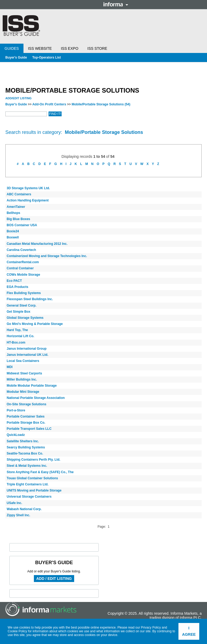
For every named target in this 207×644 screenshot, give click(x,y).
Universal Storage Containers (29, 497)
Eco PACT (14, 281)
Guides (12, 48)
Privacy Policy (151, 628)
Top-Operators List (47, 57)
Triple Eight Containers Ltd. (28, 484)
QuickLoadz (16, 435)
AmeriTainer (16, 207)
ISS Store (97, 48)
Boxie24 (13, 231)
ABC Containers (19, 194)
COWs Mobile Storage (23, 275)
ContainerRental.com (23, 262)
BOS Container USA (22, 225)
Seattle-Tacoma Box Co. (25, 453)
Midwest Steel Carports (24, 373)
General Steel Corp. (21, 306)
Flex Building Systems (24, 293)
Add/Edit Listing (18, 98)
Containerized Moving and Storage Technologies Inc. (47, 256)
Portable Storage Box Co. (26, 423)
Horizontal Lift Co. (20, 336)
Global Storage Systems (25, 318)
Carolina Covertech (21, 250)
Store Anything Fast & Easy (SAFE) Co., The (40, 472)
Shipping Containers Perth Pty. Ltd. (33, 460)
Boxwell (13, 237)
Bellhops (13, 213)
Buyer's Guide (16, 57)
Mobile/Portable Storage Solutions (101, 104)
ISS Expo (69, 48)
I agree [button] (189, 631)
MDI (10, 367)
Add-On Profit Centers (49, 104)
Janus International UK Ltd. (27, 355)
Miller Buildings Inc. (22, 379)
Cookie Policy (17, 631)
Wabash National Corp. (24, 509)
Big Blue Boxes (18, 219)
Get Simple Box (19, 312)
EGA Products (17, 287)
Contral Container (20, 268)
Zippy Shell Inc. (18, 515)
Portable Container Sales (26, 416)
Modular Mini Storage (23, 392)
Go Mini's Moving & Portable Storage (35, 324)
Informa (116, 4)
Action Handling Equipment (28, 200)
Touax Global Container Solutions (32, 478)
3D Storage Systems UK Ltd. (28, 188)
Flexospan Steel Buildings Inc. (30, 299)
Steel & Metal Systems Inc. (27, 466)
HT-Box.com (16, 342)
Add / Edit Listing (54, 579)
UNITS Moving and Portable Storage (34, 490)
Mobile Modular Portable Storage (32, 386)
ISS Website (40, 48)
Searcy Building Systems (26, 447)
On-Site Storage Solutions (27, 404)
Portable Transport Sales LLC (29, 429)
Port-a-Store (16, 410)
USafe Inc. (14, 503)
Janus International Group (27, 349)
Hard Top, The (17, 330)
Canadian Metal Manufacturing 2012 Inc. (37, 244)
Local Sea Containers (23, 361)
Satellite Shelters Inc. (23, 441)
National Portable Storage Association (36, 398)
